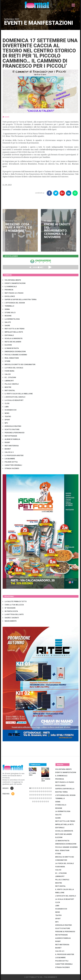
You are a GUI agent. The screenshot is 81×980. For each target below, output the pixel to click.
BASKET (7, 449)
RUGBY (6, 442)
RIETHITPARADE (10, 436)
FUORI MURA (8, 371)
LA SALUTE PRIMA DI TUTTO (15, 601)
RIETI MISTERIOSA (11, 446)
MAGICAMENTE (10, 621)
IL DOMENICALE (10, 287)
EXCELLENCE (9, 296)
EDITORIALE (8, 335)
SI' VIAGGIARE (9, 608)
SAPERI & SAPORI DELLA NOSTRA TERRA (20, 300)
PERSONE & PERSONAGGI (13, 433)
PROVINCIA (8, 290)
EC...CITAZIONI (9, 377)
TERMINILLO (8, 306)
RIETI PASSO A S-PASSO (13, 293)
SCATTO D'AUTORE (11, 429)
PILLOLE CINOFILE (11, 384)
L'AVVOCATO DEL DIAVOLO (14, 397)
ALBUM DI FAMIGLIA (11, 439)
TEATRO (7, 417)
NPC (5, 423)
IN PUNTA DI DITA (10, 611)
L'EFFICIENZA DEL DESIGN (14, 303)
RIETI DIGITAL (9, 391)
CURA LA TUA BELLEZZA (13, 605)
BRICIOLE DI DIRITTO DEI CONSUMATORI (19, 365)
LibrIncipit (8, 381)
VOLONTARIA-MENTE (12, 280)
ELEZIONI (7, 345)
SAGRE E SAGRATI (11, 618)
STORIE (6, 361)
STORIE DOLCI (9, 313)
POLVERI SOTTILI (10, 462)
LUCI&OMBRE (9, 459)
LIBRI (6, 407)
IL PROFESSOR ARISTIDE (13, 455)
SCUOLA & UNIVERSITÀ (13, 338)
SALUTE (7, 322)
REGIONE (7, 316)
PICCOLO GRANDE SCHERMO (15, 355)
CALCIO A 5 (8, 452)
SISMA (6, 309)
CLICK (6, 403)
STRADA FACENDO (11, 468)
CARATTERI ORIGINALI (12, 465)
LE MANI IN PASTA (11, 348)
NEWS (6, 413)
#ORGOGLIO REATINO (12, 426)
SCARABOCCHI (9, 410)
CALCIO (7, 374)
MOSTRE (7, 387)
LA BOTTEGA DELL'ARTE (13, 614)
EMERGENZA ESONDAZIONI (14, 352)
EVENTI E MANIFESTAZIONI (14, 283)
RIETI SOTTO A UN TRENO (14, 329)
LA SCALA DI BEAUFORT (13, 400)
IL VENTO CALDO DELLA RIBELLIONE (18, 394)
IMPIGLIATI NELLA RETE (13, 332)
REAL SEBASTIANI (11, 358)
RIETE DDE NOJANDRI (12, 342)
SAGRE (6, 326)
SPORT (6, 420)
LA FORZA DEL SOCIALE (13, 368)
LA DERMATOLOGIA (11, 319)
